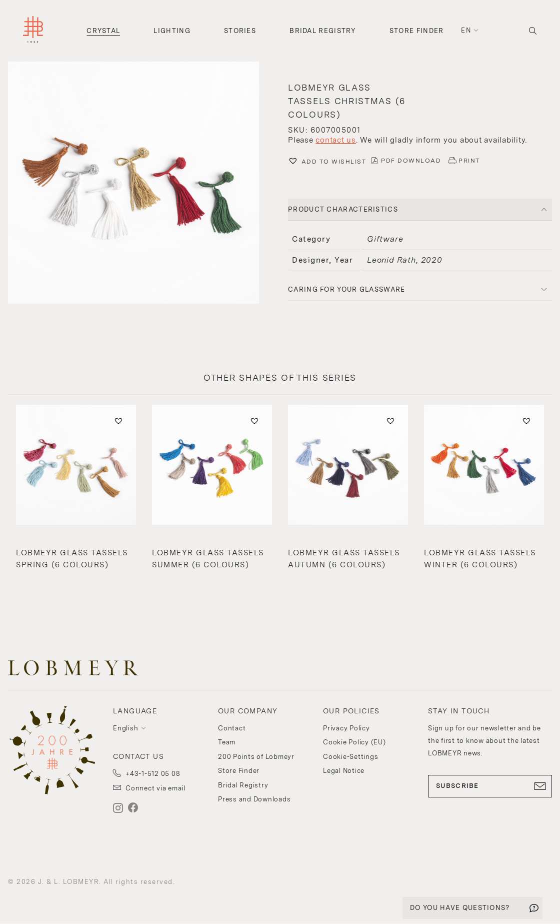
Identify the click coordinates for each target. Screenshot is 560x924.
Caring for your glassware (347, 289)
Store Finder (417, 31)
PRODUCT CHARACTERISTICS (343, 209)
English (125, 728)
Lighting (172, 31)
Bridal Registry (323, 31)
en (466, 30)
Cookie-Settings (350, 757)
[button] (140, 184)
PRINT (469, 161)
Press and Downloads (254, 799)
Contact (232, 728)
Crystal (103, 31)
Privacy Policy (346, 728)
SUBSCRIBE (490, 786)
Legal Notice (344, 771)
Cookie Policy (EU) (354, 742)
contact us (336, 140)
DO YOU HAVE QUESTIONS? (460, 908)
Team (227, 742)
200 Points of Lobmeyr (256, 757)
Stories (240, 31)
